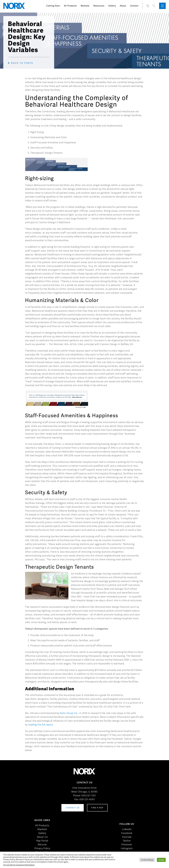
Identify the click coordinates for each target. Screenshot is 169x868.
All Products (70, 6)
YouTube (127, 837)
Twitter (127, 841)
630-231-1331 (89, 795)
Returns (42, 844)
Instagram (127, 848)
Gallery (112, 6)
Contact (134, 6)
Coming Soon (53, 6)
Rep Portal (42, 841)
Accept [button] (161, 860)
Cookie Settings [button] (147, 860)
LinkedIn (127, 829)
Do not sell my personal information (19, 865)
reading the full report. (41, 725)
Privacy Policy (42, 848)
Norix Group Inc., (69, 713)
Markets (85, 6)
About (123, 6)
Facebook (127, 833)
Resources (99, 6)
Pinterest (127, 844)
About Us (42, 837)
